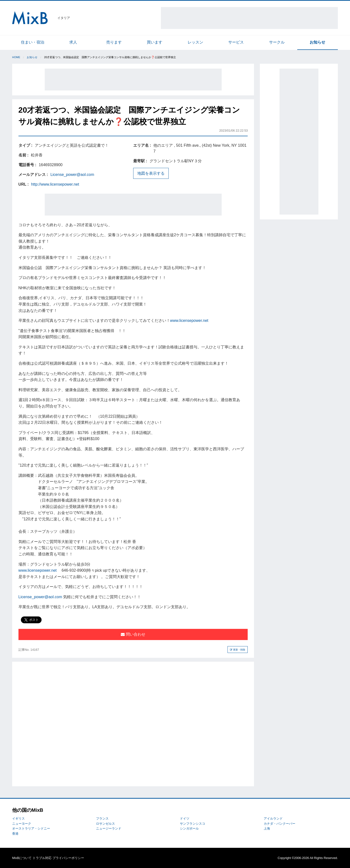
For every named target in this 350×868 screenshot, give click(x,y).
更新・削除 (238, 650)
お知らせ (317, 42)
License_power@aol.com (72, 175)
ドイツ (185, 818)
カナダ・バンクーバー (280, 824)
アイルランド (273, 818)
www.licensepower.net (189, 321)
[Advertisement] (249, 18)
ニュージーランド (109, 828)
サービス (236, 42)
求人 (73, 42)
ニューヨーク (22, 824)
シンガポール (189, 828)
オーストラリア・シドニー (31, 828)
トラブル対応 (42, 858)
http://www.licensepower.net (55, 184)
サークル (277, 42)
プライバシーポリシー (68, 858)
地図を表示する (151, 173)
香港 (15, 834)
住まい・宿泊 (33, 42)
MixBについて (22, 858)
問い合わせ (133, 634)
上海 (267, 828)
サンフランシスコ (192, 824)
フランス (102, 818)
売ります (114, 42)
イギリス (18, 818)
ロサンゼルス (105, 824)
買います (155, 42)
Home (16, 57)
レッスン (195, 42)
